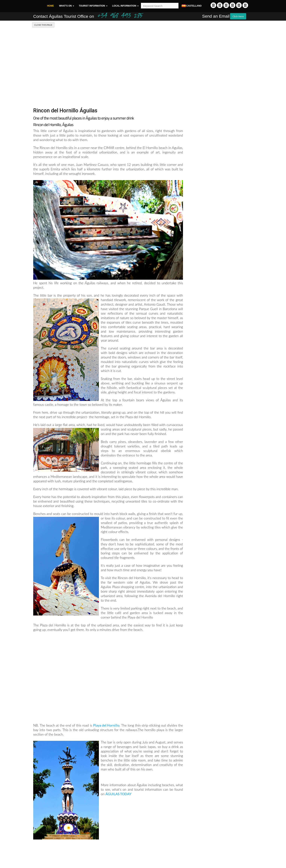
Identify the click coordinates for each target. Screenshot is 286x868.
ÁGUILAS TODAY (118, 794)
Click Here (238, 16)
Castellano (191, 6)
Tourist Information (92, 6)
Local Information (124, 6)
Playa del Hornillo (106, 725)
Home (50, 6)
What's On (65, 6)
